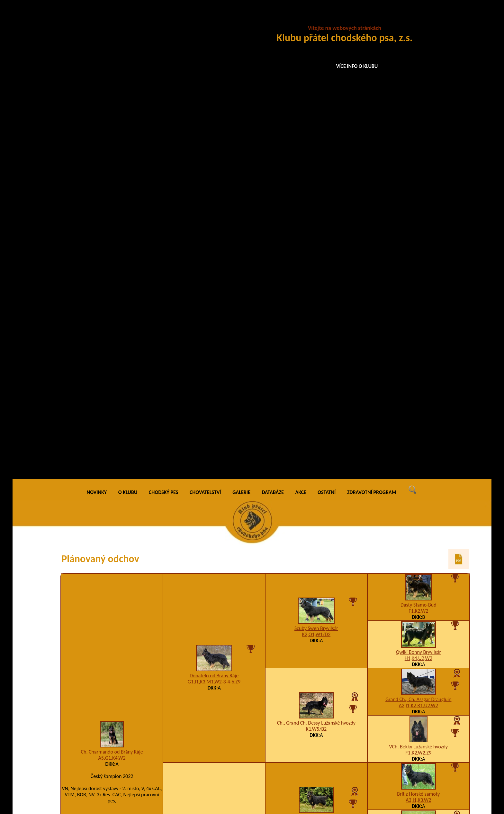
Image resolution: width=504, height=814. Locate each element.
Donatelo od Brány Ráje (214, 203)
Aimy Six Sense (112, 636)
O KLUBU (128, 19)
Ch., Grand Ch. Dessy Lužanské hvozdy (316, 250)
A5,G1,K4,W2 (112, 285)
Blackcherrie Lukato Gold (316, 721)
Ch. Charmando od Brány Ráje (112, 279)
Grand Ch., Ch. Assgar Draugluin (418, 226)
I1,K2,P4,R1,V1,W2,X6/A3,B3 (214, 700)
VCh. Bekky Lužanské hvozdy (419, 274)
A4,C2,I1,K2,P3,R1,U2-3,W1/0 (316, 727)
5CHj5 (419, 644)
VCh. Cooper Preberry (316, 345)
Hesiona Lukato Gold (214, 694)
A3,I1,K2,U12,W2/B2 (214, 557)
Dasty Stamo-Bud (419, 132)
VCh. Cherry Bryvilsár (419, 756)
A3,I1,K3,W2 (418, 327)
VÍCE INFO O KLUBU (357, 66)
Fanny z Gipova (316, 585)
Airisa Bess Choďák (316, 439)
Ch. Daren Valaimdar (418, 415)
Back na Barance (419, 510)
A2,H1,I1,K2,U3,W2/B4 (316, 445)
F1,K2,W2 (418, 138)
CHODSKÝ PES (163, 19)
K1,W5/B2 (316, 256)
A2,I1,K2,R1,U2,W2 (419, 232)
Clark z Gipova (418, 721)
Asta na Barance (419, 545)
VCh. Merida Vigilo (419, 463)
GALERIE (241, 19)
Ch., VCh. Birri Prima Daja (316, 656)
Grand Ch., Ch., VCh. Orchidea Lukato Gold (419, 368)
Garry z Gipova (214, 550)
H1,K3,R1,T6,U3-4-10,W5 (419, 469)
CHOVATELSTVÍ (205, 19)
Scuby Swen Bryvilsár (316, 155)
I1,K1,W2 (419, 374)
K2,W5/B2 (316, 351)
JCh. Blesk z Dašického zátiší (418, 638)
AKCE (301, 19)
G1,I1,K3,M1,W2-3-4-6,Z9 (214, 209)
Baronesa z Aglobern (418, 603)
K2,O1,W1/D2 (316, 162)
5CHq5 (316, 662)
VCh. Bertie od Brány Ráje (214, 392)
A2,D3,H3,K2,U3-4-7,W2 (214, 398)
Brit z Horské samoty (418, 321)
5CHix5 (316, 592)
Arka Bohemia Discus (419, 686)
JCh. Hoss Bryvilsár (419, 580)
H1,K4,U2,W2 (419, 185)
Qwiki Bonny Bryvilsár (418, 179)
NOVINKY (97, 19)
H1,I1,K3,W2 (419, 421)
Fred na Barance (316, 524)
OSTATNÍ (327, 19)
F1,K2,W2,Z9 (418, 280)
